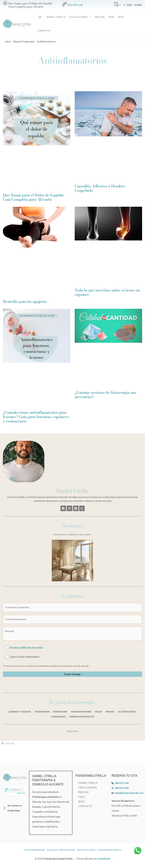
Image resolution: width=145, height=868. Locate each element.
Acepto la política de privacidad (26, 648)
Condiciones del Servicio (109, 850)
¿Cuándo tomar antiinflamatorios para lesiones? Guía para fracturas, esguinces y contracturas (36, 417)
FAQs (81, 797)
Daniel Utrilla (72, 491)
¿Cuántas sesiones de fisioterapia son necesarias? (105, 395)
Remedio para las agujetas (25, 301)
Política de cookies (86, 850)
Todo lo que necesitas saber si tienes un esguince (107, 292)
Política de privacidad (34, 850)
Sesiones (72, 526)
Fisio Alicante (88, 788)
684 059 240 (75, 5)
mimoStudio (104, 859)
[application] (89, 17)
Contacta (72, 596)
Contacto (85, 806)
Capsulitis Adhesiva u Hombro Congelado (100, 188)
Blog (82, 801)
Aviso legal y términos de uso (61, 850)
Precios (83, 792)
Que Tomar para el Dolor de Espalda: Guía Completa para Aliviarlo (33, 197)
